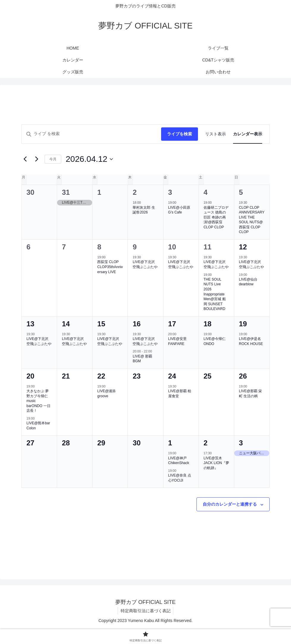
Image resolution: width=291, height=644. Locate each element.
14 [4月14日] (66, 324)
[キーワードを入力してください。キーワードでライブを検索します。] (91, 134)
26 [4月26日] (243, 376)
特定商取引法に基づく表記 (146, 611)
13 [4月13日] (30, 324)
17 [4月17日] (172, 324)
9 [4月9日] (135, 247)
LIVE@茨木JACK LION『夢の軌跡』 (216, 463)
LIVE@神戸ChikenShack (179, 461)
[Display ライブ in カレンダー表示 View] (248, 134)
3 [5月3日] (241, 443)
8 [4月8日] (99, 247)
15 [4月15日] (101, 324)
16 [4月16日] (137, 324)
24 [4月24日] (172, 376)
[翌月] (37, 159)
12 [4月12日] (243, 247)
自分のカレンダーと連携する (230, 504)
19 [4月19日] (243, 324)
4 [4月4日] (206, 192)
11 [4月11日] (208, 247)
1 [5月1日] (170, 443)
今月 (53, 159)
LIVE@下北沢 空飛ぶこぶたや (145, 264)
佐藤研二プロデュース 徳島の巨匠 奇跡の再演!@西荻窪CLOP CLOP (216, 217)
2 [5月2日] (206, 443)
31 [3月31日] (66, 192)
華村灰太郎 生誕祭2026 (144, 210)
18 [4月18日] (208, 324)
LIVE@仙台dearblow (248, 282)
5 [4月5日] (241, 192)
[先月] (25, 159)
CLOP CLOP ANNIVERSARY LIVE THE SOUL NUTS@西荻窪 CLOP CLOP (252, 220)
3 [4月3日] (170, 192)
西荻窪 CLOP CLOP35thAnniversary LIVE (110, 267)
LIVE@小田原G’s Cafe (179, 210)
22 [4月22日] (101, 376)
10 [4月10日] (172, 247)
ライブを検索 (180, 134)
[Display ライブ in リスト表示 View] (216, 134)
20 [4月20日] (30, 376)
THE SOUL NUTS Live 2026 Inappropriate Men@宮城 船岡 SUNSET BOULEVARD (215, 294)
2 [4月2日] (135, 192)
